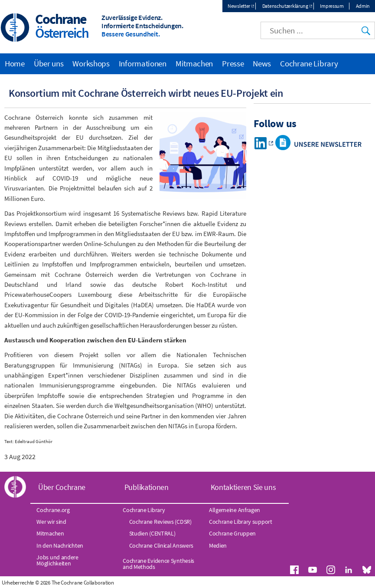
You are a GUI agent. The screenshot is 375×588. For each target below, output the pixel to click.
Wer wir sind (51, 522)
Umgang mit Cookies (351, 583)
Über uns (49, 63)
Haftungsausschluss (271, 583)
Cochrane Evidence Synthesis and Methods (158, 564)
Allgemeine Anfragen (235, 510)
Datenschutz (310, 583)
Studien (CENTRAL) (152, 534)
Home (15, 63)
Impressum (332, 6)
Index (175, 583)
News (262, 63)
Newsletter (239, 6)
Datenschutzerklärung (285, 6)
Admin (363, 6)
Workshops (91, 63)
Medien (218, 545)
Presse (233, 63)
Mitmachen (194, 63)
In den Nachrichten (60, 545)
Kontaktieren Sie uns (243, 488)
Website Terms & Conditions (215, 583)
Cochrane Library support (241, 522)
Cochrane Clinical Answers (161, 545)
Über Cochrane (62, 488)
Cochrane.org (53, 510)
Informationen (143, 63)
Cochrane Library (309, 63)
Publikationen (147, 488)
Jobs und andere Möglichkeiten (57, 560)
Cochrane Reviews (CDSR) (160, 522)
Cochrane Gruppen (232, 534)
